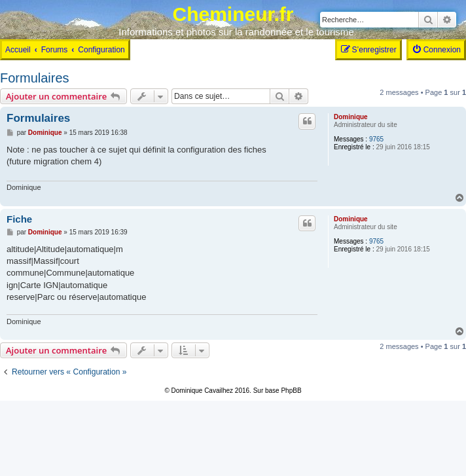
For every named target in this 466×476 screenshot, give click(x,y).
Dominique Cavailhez (203, 391)
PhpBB (291, 391)
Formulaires (35, 78)
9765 (376, 139)
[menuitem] (436, 50)
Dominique (351, 117)
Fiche (19, 219)
